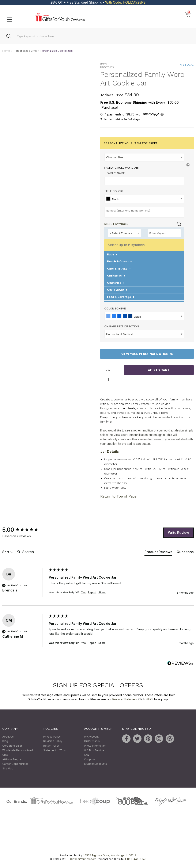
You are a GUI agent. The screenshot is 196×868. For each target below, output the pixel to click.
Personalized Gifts (25, 51)
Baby (112, 254)
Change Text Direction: (122, 327)
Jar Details (110, 452)
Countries (116, 283)
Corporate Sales (12, 746)
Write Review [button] (178, 533)
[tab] (158, 553)
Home (6, 51)
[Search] (33, 552)
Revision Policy (53, 741)
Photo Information (95, 746)
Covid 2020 (117, 290)
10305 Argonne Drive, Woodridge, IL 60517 (110, 855)
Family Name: (116, 173)
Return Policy (51, 746)
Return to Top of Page (118, 496)
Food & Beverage (121, 297)
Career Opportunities (15, 764)
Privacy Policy (52, 737)
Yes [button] (83, 592)
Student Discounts (95, 764)
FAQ (87, 755)
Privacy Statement (125, 699)
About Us (8, 737)
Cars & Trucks (119, 269)
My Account (91, 737)
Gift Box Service (94, 750)
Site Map (8, 768)
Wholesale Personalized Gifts (18, 753)
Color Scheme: (115, 309)
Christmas (116, 276)
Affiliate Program (13, 759)
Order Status (92, 741)
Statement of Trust (55, 750)
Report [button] (92, 592)
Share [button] (102, 592)
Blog (5, 741)
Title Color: (114, 191)
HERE (150, 699)
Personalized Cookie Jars (57, 51)
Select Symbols (116, 224)
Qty (108, 370)
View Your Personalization (147, 354)
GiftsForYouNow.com (83, 859)
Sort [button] (8, 552)
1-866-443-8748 (136, 859)
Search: (16, 547)
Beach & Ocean (120, 262)
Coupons (90, 759)
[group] (24, 530)
